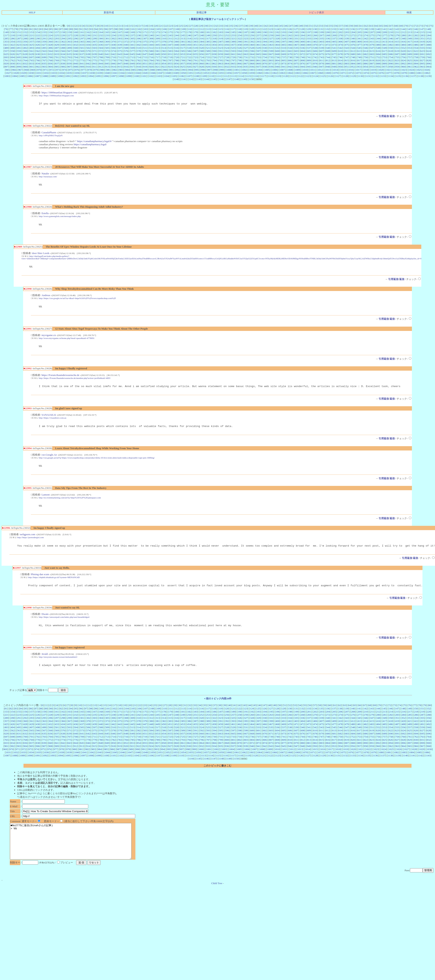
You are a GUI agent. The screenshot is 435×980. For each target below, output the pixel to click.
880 (328, 64)
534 (290, 48)
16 (136, 26)
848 (126, 64)
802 (265, 60)
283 (422, 35)
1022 (396, 70)
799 (246, 60)
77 (11, 29)
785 (158, 60)
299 (95, 38)
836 (50, 64)
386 (214, 42)
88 (66, 29)
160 (76, 32)
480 (378, 45)
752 (378, 57)
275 (372, 35)
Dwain (45, 621)
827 (422, 60)
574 (113, 51)
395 (271, 42)
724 (202, 57)
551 (397, 48)
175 (170, 32)
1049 (176, 73)
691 (422, 54)
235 (120, 35)
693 (6, 57)
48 (296, 26)
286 (13, 38)
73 (421, 26)
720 (177, 57)
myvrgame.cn (49, 338)
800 (252, 60)
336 (328, 38)
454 (214, 45)
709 (107, 57)
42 (266, 26)
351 (422, 38)
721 (183, 57)
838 (63, 64)
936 (252, 67)
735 (271, 57)
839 (69, 64)
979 (96, 70)
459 (246, 45)
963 (422, 67)
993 (184, 70)
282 (416, 35)
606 (315, 51)
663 (246, 54)
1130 (360, 76)
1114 (241, 76)
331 (296, 38)
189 (258, 32)
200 (328, 32)
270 (340, 35)
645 (132, 54)
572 (101, 51)
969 (33, 70)
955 (372, 67)
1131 (368, 76)
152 (25, 32)
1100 (136, 76)
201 (334, 32)
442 (139, 45)
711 (120, 57)
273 (359, 35)
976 (77, 70)
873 (284, 64)
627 (19, 54)
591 (221, 51)
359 (44, 42)
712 (126, 57)
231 (95, 35)
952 (353, 67)
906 (63, 67)
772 (76, 60)
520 (202, 48)
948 (328, 67)
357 (32, 42)
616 (378, 51)
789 (183, 60)
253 (233, 35)
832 (25, 64)
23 (171, 26)
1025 (419, 70)
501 (82, 48)
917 (132, 67)
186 (240, 32)
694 (13, 57)
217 (6, 35)
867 (246, 64)
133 (334, 29)
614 (366, 51)
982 (115, 70)
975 (71, 70)
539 (322, 48)
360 (50, 42)
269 (334, 35)
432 (76, 45)
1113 (233, 76)
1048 (168, 73)
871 (271, 64)
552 (403, 48)
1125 (323, 76)
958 (391, 67)
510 (139, 48)
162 (88, 32)
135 (346, 29)
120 (252, 29)
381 (183, 42)
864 (227, 64)
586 (189, 51)
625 (6, 54)
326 (265, 38)
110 (190, 29)
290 (38, 38)
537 (309, 48)
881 (334, 64)
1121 (293, 76)
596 (252, 51)
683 (372, 54)
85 (51, 29)
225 (57, 35)
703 (69, 57)
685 (385, 54)
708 (101, 57)
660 (227, 54)
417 (410, 42)
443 (145, 45)
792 (202, 60)
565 (57, 51)
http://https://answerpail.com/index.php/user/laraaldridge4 (64, 624)
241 (158, 35)
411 (372, 42)
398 (290, 42)
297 (82, 38)
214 (416, 32)
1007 (282, 70)
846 (113, 64)
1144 (206, 79)
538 (315, 48)
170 (139, 32)
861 (208, 64)
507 (120, 48)
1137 (413, 76)
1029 (24, 73)
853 (158, 64)
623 (422, 51)
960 (403, 67)
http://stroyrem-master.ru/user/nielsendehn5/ (58, 665)
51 (311, 26)
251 (221, 35)
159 (69, 32)
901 (32, 67)
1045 (145, 73)
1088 (45, 76)
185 (233, 32)
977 (83, 70)
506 (113, 48)
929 (208, 67)
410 (366, 42)
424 (25, 45)
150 (13, 32)
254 (240, 35)
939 (271, 67)
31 (211, 26)
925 (183, 67)
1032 (46, 73)
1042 (122, 73)
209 (385, 32)
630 (38, 54)
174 (164, 32)
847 (120, 64)
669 (284, 54)
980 (102, 70)
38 (246, 26)
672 (303, 54)
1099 (129, 76)
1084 (15, 76)
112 (202, 29)
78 (16, 29)
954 (366, 67)
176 (177, 32)
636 (76, 54)
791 (195, 60)
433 (82, 45)
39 (251, 26)
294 (63, 38)
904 (50, 67)
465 (284, 45)
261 (284, 35)
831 (19, 64)
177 (183, 32)
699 (44, 57)
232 (101, 35)
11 (111, 26)
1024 (411, 70)
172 (151, 32)
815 (347, 60)
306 (139, 38)
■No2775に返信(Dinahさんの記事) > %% (78, 853)
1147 (229, 79)
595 (246, 51)
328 (277, 38)
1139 (428, 76)
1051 (191, 73)
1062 (275, 73)
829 (6, 64)
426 (38, 45)
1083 (7, 76)
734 (265, 57)
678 (340, 54)
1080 (411, 73)
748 (353, 57)
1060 (259, 73)
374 (139, 42)
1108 (196, 76)
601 (284, 51)
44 (276, 26)
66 (386, 26)
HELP (32, 12)
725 (208, 57)
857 (183, 64)
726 (214, 57)
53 (321, 26)
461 (258, 45)
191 (271, 32)
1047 (161, 73)
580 (151, 51)
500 (76, 48)
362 (63, 42)
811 (322, 60)
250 (214, 35)
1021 (389, 70)
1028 (16, 73)
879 (322, 64)
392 (252, 42)
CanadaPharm (49, 133)
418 (416, 42)
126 (290, 29)
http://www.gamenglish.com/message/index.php (60, 217)
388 (227, 42)
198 (315, 32)
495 (44, 48)
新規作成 (109, 12)
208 (378, 32)
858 (189, 64)
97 (111, 29)
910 (88, 67)
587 (195, 51)
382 (189, 42)
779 (120, 60)
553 (410, 48)
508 (126, 48)
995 (197, 70)
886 (366, 64)
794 (214, 60)
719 (170, 57)
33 (221, 26)
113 (208, 29)
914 (113, 67)
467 (296, 45)
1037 (84, 73)
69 (401, 26)
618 (391, 51)
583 (170, 51)
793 (208, 60)
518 (189, 48)
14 (126, 26)
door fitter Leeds (41, 255)
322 (240, 38)
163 (95, 32)
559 (19, 51)
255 (246, 35)
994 (191, 70)
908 (76, 67)
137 (359, 29)
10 (106, 26)
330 (290, 38)
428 (50, 45)
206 (366, 32)
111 (196, 29)
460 (252, 45)
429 (57, 45)
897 (6, 67)
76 (6, 29)
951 (347, 67)
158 (63, 32)
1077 (389, 73)
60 (356, 26)
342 (366, 38)
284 (429, 35)
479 (372, 45)
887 (372, 64)
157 (57, 32)
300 (101, 38)
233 (107, 35)
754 (391, 57)
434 (88, 45)
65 (381, 26)
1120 (285, 76)
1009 (298, 70)
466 (290, 45)
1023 (404, 70)
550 (391, 48)
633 (57, 54)
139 (372, 29)
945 (309, 67)
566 (63, 51)
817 (359, 60)
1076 (381, 73)
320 (227, 38)
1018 (366, 70)
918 (139, 67)
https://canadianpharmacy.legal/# (94, 142)
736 (277, 57)
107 (171, 29)
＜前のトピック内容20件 (217, 707)
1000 (229, 70)
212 (403, 32)
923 (170, 67)
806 (290, 60)
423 (19, 45)
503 (95, 48)
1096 (106, 76)
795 (221, 60)
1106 (181, 76)
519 (195, 48)
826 (416, 60)
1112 (226, 76)
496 (50, 48)
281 (410, 35)
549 (385, 48)
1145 (214, 79)
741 (309, 57)
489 (6, 48)
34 (226, 26)
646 (139, 54)
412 (378, 42)
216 (429, 32)
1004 (259, 70)
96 (106, 29)
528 (252, 48)
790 (189, 60)
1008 (290, 70)
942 (290, 67)
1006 (275, 70)
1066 (305, 73)
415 (397, 42)
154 (38, 32)
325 (258, 38)
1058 (244, 73)
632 (50, 54)
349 (410, 38)
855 (170, 64)
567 (69, 51)
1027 (8, 73)
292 (50, 38)
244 (177, 35)
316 (202, 38)
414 (391, 42)
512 (151, 48)
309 (158, 38)
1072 (351, 73)
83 (41, 29)
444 (151, 45)
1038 (92, 73)
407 (347, 42)
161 (82, 32)
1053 (206, 73)
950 (340, 67)
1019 (373, 70)
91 (81, 29)
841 (82, 64)
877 (309, 64)
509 (132, 48)
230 (88, 35)
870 (265, 64)
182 (214, 32)
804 (277, 60)
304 (126, 38)
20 (156, 26)
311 (170, 38)
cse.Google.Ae (49, 459)
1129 (353, 76)
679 (347, 54)
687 (397, 54)
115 (221, 29)
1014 (335, 70)
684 (378, 54)
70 (406, 26)
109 (184, 29)
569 (82, 51)
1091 (68, 76)
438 (113, 45)
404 (328, 42)
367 (95, 42)
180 (202, 32)
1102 (151, 76)
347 (397, 38)
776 (101, 60)
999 (222, 70)
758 (416, 57)
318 (214, 38)
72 (416, 26)
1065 (297, 73)
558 (13, 51)
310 (164, 38)
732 (252, 57)
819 (372, 60)
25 (181, 26)
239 (145, 35)
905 (57, 67)
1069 (328, 73)
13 (121, 26)
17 (141, 26)
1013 (328, 70)
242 (164, 35)
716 (151, 57)
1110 (211, 76)
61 (361, 26)
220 (25, 35)
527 (246, 48)
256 (252, 35)
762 (13, 60)
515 (170, 48)
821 (385, 60)
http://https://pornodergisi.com (30, 543)
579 (145, 51)
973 (58, 70)
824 (403, 60)
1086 (30, 76)
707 (95, 57)
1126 (331, 76)
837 (57, 64)
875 (296, 64)
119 (246, 29)
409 (359, 42)
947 (322, 67)
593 (233, 51)
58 (346, 26)
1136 (406, 76)
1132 (376, 76)
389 (233, 42)
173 (158, 32)
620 (403, 51)
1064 (290, 73)
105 (158, 29)
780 (126, 60)
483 (397, 45)
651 (170, 54)
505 (107, 48)
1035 (69, 73)
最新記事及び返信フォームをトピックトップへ (218, 19)
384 (202, 42)
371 (120, 42)
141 (384, 29)
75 (431, 26)
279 (397, 35)
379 (170, 42)
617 (385, 51)
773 (82, 60)
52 (316, 26)
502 (88, 48)
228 (76, 35)
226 (63, 35)
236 (126, 35)
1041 (115, 73)
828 (429, 60)
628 (25, 54)
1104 (166, 76)
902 (38, 67)
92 (86, 29)
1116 (256, 76)
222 (38, 35)
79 (21, 29)
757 (410, 57)
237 (132, 35)
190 (265, 32)
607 (322, 51)
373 (132, 42)
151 (19, 32)
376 (151, 42)
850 (139, 64)
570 (88, 51)
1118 (271, 76)
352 (429, 38)
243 (170, 35)
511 (145, 48)
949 (334, 67)
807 (296, 60)
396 (277, 42)
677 (334, 54)
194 (290, 32)
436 (101, 45)
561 (32, 51)
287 (19, 38)
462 (265, 45)
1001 (237, 70)
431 (69, 45)
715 (145, 57)
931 (221, 67)
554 (416, 48)
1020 (381, 70)
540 (328, 48)
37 (241, 26)
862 (214, 64)
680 (353, 54)
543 (347, 48)
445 (158, 45)
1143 (199, 79)
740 (303, 57)
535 (296, 48)
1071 (343, 73)
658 (214, 54)
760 (429, 57)
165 (107, 32)
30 (206, 26)
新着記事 (202, 12)
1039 (100, 73)
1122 (300, 76)
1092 (75, 76)
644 (126, 54)
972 (52, 70)
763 (19, 60)
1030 (31, 73)
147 (422, 29)
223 (44, 35)
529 (258, 48)
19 (151, 26)
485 (410, 45)
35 (231, 26)
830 (13, 64)
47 (291, 26)
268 (328, 35)
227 (69, 35)
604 (303, 51)
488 (429, 45)
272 (353, 35)
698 (38, 57)
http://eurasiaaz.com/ (48, 177)
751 (372, 57)
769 (57, 60)
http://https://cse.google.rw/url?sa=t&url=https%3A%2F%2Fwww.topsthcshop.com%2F (77, 301)
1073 (358, 73)
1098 (121, 76)
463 (271, 45)
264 (303, 35)
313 (183, 38)
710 (113, 57)
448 (177, 45)
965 (8, 70)
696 (25, 57)
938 (265, 67)
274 (366, 35)
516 (177, 48)
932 (227, 67)
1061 (267, 73)
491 (19, 48)
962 (416, 67)
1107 (189, 76)
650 (164, 54)
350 (416, 38)
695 (19, 57)
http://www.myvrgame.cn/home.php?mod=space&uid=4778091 (67, 341)
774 (88, 60)
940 (277, 67)
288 (25, 38)
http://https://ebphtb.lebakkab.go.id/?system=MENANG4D (54, 584)
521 (208, 48)
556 (429, 48)
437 (107, 45)
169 (132, 32)
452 (202, 45)
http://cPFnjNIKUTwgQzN (51, 136)
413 (385, 42)
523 (221, 48)
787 (170, 60)
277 (385, 35)
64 (376, 26)
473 (334, 45)
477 (359, 45)
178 (189, 32)
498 (63, 48)
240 (151, 35)
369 (107, 42)
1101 (144, 76)
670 (290, 54)
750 (366, 57)
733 (258, 57)
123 (271, 29)
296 (76, 38)
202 (340, 32)
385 (208, 42)
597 (258, 51)
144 (403, 29)
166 (113, 32)
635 (69, 54)
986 (140, 70)
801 (258, 60)
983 (121, 70)
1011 (313, 70)
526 (240, 48)
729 (233, 57)
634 (63, 54)
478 (366, 45)
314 (189, 38)
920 (151, 67)
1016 (351, 70)
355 (19, 42)
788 (177, 60)
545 (359, 48)
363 (69, 42)
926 (189, 67)
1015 (343, 70)
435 (95, 45)
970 (39, 70)
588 (202, 51)
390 (240, 42)
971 (46, 70)
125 (283, 29)
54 (326, 26)
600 (277, 51)
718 (164, 57)
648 (151, 54)
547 (372, 48)
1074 (366, 73)
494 (38, 48)
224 (50, 35)
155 (44, 32)
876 (303, 64)
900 (25, 67)
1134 (391, 76)
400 (303, 42)
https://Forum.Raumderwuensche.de (60, 379)
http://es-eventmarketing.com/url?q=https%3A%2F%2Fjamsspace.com (70, 503)
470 (315, 45)
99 (121, 29)
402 (315, 42)
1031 (39, 73)
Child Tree (217, 898)
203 (347, 32)
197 (309, 32)
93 (91, 29)
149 (6, 32)
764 (25, 60)
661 (233, 54)
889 (385, 64)
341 (359, 38)
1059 (252, 73)
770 (63, 60)
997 (209, 70)
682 (366, 54)
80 (26, 29)
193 (284, 32)
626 (13, 54)
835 (44, 64)
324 (252, 38)
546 (366, 48)
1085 (22, 76)
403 (322, 42)
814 (340, 60)
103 (146, 29)
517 (183, 48)
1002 (244, 70)
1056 (229, 73)
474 (340, 45)
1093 (83, 76)
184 (227, 32)
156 (50, 32)
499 (69, 48)
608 (328, 51)
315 (195, 38)
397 (284, 42)
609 (334, 51)
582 (164, 51)
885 (359, 64)
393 (258, 42)
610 (340, 51)
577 (132, 51)
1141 (184, 79)
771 (69, 60)
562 (38, 51)
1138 (421, 76)
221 (32, 35)
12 (116, 26)
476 (353, 45)
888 (378, 64)
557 (6, 51)
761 (6, 60)
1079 (404, 73)
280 (403, 35)
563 (44, 51)
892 (403, 64)
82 (36, 29)
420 (429, 42)
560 (25, 51)
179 (195, 32)
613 (359, 51)
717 (158, 57)
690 (416, 54)
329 (284, 38)
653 (183, 54)
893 (410, 64)
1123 (308, 76)
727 (221, 57)
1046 (153, 73)
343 (372, 38)
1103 (159, 76)
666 (265, 54)
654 (189, 54)
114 (214, 29)
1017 (358, 70)
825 (410, 60)
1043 (130, 73)
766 (38, 60)
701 (57, 57)
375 (145, 42)
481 (385, 45)
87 (61, 29)
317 (208, 38)
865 (233, 64)
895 (422, 64)
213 (410, 32)
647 (145, 54)
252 (227, 35)
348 (403, 38)
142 (390, 29)
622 (416, 51)
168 (126, 32)
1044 (138, 73)
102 (139, 29)
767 (44, 60)
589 (208, 51)
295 (69, 38)
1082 (427, 73)
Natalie (45, 174)
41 (261, 26)
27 (191, 26)
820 (378, 60)
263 (296, 35)
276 (378, 35)
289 (32, 38)
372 (126, 42)
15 (131, 26)
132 (327, 29)
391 (246, 42)
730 (240, 57)
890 (391, 64)
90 (76, 29)
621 (410, 51)
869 (258, 64)
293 (57, 38)
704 (76, 57)
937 (258, 67)
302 (113, 38)
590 (214, 51)
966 (14, 70)
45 (281, 26)
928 (202, 67)
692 (429, 54)
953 (359, 67)
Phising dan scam (40, 581)
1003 (252, 70)
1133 (383, 76)
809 (309, 60)
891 (397, 64)
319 (221, 38)
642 (113, 54)
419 (422, 42)
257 (258, 35)
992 (178, 70)
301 (107, 38)
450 (189, 45)
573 (107, 51)
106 (165, 29)
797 (233, 60)
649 (158, 54)
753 (385, 57)
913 (107, 67)
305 (132, 38)
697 (32, 57)
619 (397, 51)
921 (158, 67)
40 (256, 26)
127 (296, 29)
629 (32, 54)
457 (233, 45)
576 (126, 51)
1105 (174, 76)
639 (95, 54)
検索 (409, 12)
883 (347, 64)
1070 (335, 73)
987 (146, 70)
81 (31, 29)
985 (134, 70)
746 (340, 57)
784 (151, 60)
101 (133, 29)
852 (151, 64)
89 (71, 29)
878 (315, 64)
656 (202, 54)
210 (391, 32)
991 (172, 70)
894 (416, 64)
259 (271, 35)
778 (113, 60)
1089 (53, 76)
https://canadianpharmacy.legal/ (90, 145)
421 (6, 45)
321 (233, 38)
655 (195, 54)
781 (132, 60)
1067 (313, 73)
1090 (60, 76)
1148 (236, 79)
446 (164, 45)
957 (385, 67)
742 (315, 57)
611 (347, 51)
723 (195, 57)
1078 (396, 73)
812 (328, 60)
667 (271, 54)
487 (422, 45)
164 (101, 32)
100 (127, 29)
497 (57, 48)
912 (101, 67)
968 (27, 70)
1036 (77, 73)
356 (25, 42)
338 (340, 38)
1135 (398, 76)
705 (82, 57)
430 (63, 45)
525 (233, 48)
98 (116, 29)
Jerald (45, 662)
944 (303, 67)
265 (309, 35)
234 (113, 35)
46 (286, 26)
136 (353, 29)
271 (347, 35)
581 (158, 51)
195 (296, 32)
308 (151, 38)
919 (145, 67)
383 (195, 42)
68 (396, 26)
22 (166, 26)
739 (296, 57)
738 (290, 57)
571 (95, 51)
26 (186, 26)
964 (429, 67)
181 (208, 32)
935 (246, 67)
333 (309, 38)
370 (113, 42)
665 (258, 54)
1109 (204, 76)
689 (410, 54)
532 (277, 48)
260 (277, 35)
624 (429, 51)
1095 (98, 76)
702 (63, 57)
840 (76, 64)
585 (183, 51)
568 (76, 51)
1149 (244, 79)
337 (334, 38)
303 (120, 38)
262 (290, 35)
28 (196, 26)
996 (203, 70)
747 (347, 57)
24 (176, 26)
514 (164, 48)
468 (303, 45)
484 (403, 45)
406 (340, 42)
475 (347, 45)
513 (158, 48)
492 (25, 48)
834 (38, 64)
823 (397, 60)
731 (246, 57)
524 (227, 48)
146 (416, 29)
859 (195, 64)
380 (177, 42)
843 (95, 64)
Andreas (46, 298)
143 (397, 29)
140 (378, 29)
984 (127, 70)
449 (183, 45)
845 (107, 64)
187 (246, 32)
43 (271, 26)
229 (82, 35)
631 (44, 54)
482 (391, 45)
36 (236, 26)
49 (301, 26)
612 (353, 51)
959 (397, 67)
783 (145, 60)
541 (334, 48)
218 (13, 35)
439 (120, 45)
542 (340, 48)
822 (391, 60)
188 (252, 32)
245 (183, 35)
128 (302, 29)
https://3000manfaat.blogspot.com (59, 92)
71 (411, 26)
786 (164, 60)
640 (101, 54)
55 (331, 26)
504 (101, 48)
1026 (427, 70)
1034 (62, 73)
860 (202, 64)
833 (32, 64)
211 (397, 32)
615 (372, 51)
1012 (320, 70)
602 (290, 51)
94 (96, 29)
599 (271, 51)
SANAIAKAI (49, 419)
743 (322, 57)
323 (246, 38)
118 (239, 29)
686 (391, 54)
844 (101, 64)
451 (195, 45)
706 (88, 57)
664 (252, 54)
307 (145, 38)
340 (353, 38)
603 (296, 51)
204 (353, 32)
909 (82, 67)
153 (32, 32)
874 (290, 64)
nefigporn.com (28, 540)
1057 (236, 73)
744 (328, 57)
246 (189, 35)
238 (139, 35)
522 (214, 48)
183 (221, 32)
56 (336, 26)
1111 (219, 76)
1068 (320, 73)
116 (227, 29)
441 (132, 45)
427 (44, 45)
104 (152, 29)
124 (277, 29)
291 (44, 38)
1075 (373, 73)
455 (221, 45)
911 (95, 67)
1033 (54, 73)
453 (208, 45)
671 (296, 54)
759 (422, 57)
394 (265, 42)
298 (88, 38)
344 (378, 38)
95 (101, 29)
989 (159, 70)
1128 (345, 76)
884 (353, 64)
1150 (251, 79)
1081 (419, 73)
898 (13, 67)
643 (120, 54)
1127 (338, 76)
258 (265, 35)
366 (88, 42)
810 (315, 60)
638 (88, 54)
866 (240, 64)
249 (208, 35)
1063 (282, 73)
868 (252, 64)
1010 (305, 70)
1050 (183, 73)
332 (303, 38)
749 (359, 57)
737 (284, 57)
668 (277, 54)
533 (284, 48)
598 (265, 51)
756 (403, 57)
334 (315, 38)
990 (165, 70)
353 (6, 42)
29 (201, 26)
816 (353, 60)
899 (19, 67)
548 (378, 48)
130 (315, 29)
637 (82, 54)
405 (334, 42)
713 (132, 57)
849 (132, 64)
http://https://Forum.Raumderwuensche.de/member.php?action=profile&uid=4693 (75, 382)
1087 (37, 76)
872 (277, 64)
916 (126, 67)
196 (303, 32)
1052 (199, 73)
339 (347, 38)
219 (19, 35)
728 (227, 57)
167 (120, 32)
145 (409, 29)
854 (164, 64)
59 (351, 26)
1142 (191, 79)
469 (309, 45)
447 (170, 45)
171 (145, 32)
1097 (113, 76)
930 (214, 67)
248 (202, 35)
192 (277, 32)
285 (6, 38)
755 (397, 57)
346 (391, 38)
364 (76, 42)
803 (271, 60)
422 (13, 45)
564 (50, 51)
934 (240, 67)
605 (309, 51)
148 (428, 29)
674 (315, 54)
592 (227, 51)
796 (227, 60)
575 (120, 51)
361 (57, 42)
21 (161, 26)
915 (120, 67)
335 (322, 38)
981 (109, 70)
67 (391, 26)
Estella (45, 214)
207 (372, 32)
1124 (315, 76)
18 (146, 26)
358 (38, 42)
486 (416, 45)
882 (340, 64)
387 (221, 42)
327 (271, 38)
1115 (248, 76)
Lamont (45, 500)
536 (303, 48)
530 (265, 48)
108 (177, 29)
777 (107, 60)
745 (334, 57)
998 (216, 70)
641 (107, 54)
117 (233, 29)
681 (359, 54)
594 (240, 51)
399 (296, 42)
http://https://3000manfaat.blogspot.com (56, 95)
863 (221, 64)
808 (303, 60)
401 (309, 42)
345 (385, 38)
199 (322, 32)
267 (322, 35)
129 (308, 29)
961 (410, 67)
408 (353, 42)
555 (422, 48)
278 (391, 35)
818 (366, 60)
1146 (221, 79)
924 (177, 67)
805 (284, 60)
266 (315, 35)
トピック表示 (316, 12)
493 (32, 48)
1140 (176, 79)
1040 (107, 73)
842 (88, 64)
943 (296, 67)
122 (264, 29)
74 (426, 26)
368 (101, 42)
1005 (267, 70)
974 (64, 70)
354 (13, 42)
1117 (263, 76)
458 (240, 45)
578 (139, 51)
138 (365, 29)
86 (56, 29)
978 (90, 70)
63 (371, 26)
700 (50, 57)
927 (195, 67)
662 (240, 54)
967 (20, 70)
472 (328, 45)
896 (429, 64)
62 (366, 26)
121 (258, 29)
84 (46, 29)
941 (284, 67)
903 (44, 67)
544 (353, 48)
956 (378, 67)
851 (145, 64)
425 (32, 45)
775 (95, 60)
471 (322, 45)
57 (341, 26)
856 (177, 64)
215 (422, 32)
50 (306, 26)
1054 (214, 73)
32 (216, 26)
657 (208, 54)
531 (271, 48)
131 (321, 29)
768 (50, 60)
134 (340, 29)
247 (195, 35)
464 (277, 45)
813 (334, 60)
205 (359, 32)
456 (227, 45)
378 (164, 42)
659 (221, 54)
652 (177, 54)
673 (309, 54)
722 (189, 57)
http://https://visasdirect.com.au (53, 422)
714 (139, 57)
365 (82, 42)
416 (403, 42)
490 (13, 48)
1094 (91, 76)
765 (32, 60)
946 (315, 67)
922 (164, 67)
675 (322, 54)
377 (158, 42)
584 (177, 51)
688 (403, 54)
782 (139, 60)
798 (240, 60)
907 (69, 67)
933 (233, 67)
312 (177, 38)
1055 (221, 73)
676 (328, 54)
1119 (278, 76)
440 (126, 45)
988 (153, 70)
